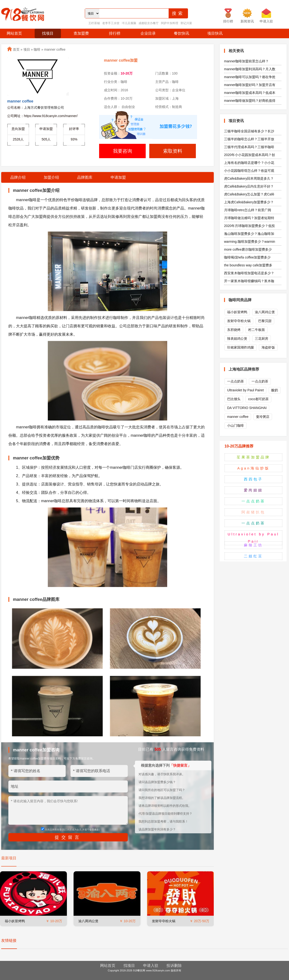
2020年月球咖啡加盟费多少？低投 (249, 226)
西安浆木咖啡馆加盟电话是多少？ (249, 273)
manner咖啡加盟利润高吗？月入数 (250, 69)
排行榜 (115, 33)
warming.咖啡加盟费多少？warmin (250, 242)
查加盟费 (81, 33)
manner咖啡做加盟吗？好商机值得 (250, 101)
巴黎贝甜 (265, 321)
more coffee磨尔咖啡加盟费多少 (248, 249)
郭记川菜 (186, 23)
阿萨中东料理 (170, 23)
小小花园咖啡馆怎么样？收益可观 (249, 171)
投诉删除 (174, 966)
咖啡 (37, 49)
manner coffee (55, 49)
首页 (16, 49)
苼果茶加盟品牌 (253, 457)
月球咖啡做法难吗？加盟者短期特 (249, 218)
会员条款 (94, 830)
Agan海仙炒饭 (253, 468)
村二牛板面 (257, 330)
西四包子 (253, 479)
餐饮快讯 (182, 33)
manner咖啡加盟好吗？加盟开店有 (250, 85)
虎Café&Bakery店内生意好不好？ (249, 186)
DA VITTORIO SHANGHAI (247, 408)
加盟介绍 (51, 177)
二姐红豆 (253, 556)
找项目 (48, 33)
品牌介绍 (18, 177)
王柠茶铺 (94, 23)
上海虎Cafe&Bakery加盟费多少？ (249, 202)
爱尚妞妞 (253, 490)
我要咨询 (123, 151)
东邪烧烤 (234, 330)
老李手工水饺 (111, 23)
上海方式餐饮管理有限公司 (44, 108)
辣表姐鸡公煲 (237, 339)
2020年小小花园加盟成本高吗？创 (249, 155)
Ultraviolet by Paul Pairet (245, 390)
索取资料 (173, 151)
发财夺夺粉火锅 (164, 921)
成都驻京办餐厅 (149, 23)
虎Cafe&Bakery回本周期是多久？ (249, 178)
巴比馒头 (234, 399)
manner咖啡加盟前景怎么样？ (246, 61)
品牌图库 (85, 177)
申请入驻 (151, 966)
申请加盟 (118, 177)
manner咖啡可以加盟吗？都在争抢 (250, 77)
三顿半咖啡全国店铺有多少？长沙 (249, 131)
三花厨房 (262, 339)
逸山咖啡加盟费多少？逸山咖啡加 (249, 234)
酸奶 (275, 390)
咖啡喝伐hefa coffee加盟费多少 (247, 257)
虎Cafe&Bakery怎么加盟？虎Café (249, 194)
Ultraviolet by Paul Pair (253, 538)
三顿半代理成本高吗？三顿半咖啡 (249, 147)
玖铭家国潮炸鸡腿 (241, 347)
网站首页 (14, 33)
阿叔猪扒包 (253, 512)
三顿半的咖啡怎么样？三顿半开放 (249, 139)
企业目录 (148, 33)
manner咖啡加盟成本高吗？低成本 (250, 93)
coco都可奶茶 (258, 399)
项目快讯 (215, 33)
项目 (27, 49)
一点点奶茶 (235, 381)
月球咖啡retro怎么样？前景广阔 (248, 210)
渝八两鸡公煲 (88, 921)
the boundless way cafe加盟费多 (248, 265)
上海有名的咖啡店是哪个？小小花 (249, 163)
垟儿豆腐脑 (129, 23)
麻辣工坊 (253, 545)
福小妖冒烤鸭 (15, 921)
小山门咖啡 (235, 425)
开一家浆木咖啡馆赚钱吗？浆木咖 (249, 281)
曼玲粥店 (263, 417)
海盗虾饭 (268, 347)
